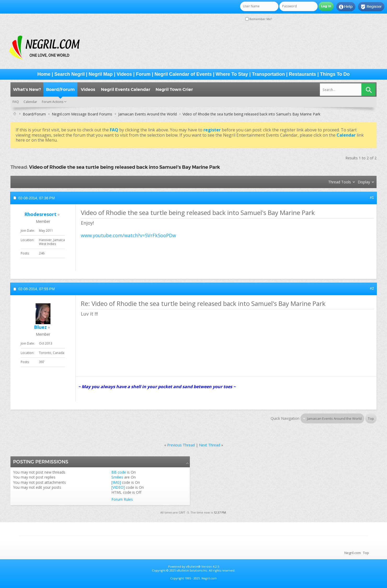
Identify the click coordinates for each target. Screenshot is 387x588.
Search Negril (70, 74)
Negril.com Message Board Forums (82, 114)
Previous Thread (181, 445)
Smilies (117, 477)
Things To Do (335, 74)
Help (346, 7)
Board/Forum (60, 89)
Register (371, 7)
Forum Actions (53, 102)
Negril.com (353, 553)
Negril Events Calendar (126, 89)
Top (371, 418)
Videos (124, 74)
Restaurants (303, 74)
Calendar (30, 102)
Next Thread (210, 445)
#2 (372, 288)
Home (44, 74)
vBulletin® (193, 566)
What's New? (27, 89)
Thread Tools (340, 182)
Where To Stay (232, 74)
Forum (143, 74)
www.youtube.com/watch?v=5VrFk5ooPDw (128, 235)
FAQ (16, 102)
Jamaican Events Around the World (147, 114)
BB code (119, 472)
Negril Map (101, 74)
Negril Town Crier (174, 89)
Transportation (269, 74)
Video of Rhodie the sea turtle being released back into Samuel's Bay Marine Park (124, 167)
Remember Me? (259, 19)
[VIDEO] (118, 487)
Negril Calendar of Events (183, 74)
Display (364, 182)
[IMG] (116, 482)
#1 (372, 197)
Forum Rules (122, 499)
